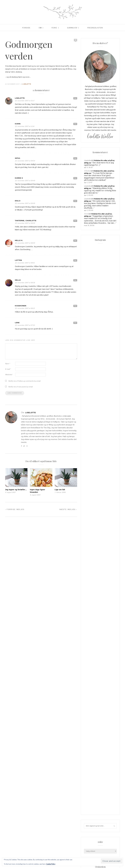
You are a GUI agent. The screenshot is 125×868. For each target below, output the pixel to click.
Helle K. (19, 240)
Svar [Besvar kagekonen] (75, 306)
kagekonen (21, 306)
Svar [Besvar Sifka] (75, 158)
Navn (8, 364)
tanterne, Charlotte (26, 221)
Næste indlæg (68, 509)
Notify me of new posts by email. (21, 387)
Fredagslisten (95, 28)
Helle (18, 280)
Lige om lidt (60, 490)
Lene (17, 323)
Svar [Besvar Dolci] (75, 201)
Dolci (18, 201)
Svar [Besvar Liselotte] (75, 98)
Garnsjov (72, 28)
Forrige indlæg (15, 509)
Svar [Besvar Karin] (75, 124)
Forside (26, 28)
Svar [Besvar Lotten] (75, 260)
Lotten (18, 260)
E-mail (8, 369)
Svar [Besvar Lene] (75, 323)
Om (40, 28)
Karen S (19, 178)
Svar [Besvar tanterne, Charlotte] (75, 221)
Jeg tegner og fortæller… (16, 490)
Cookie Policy (51, 864)
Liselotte (27, 84)
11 (76, 40)
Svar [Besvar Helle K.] (75, 240)
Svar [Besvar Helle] (75, 280)
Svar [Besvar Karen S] (75, 178)
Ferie (54, 28)
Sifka (18, 158)
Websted (9, 375)
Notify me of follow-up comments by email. (24, 381)
